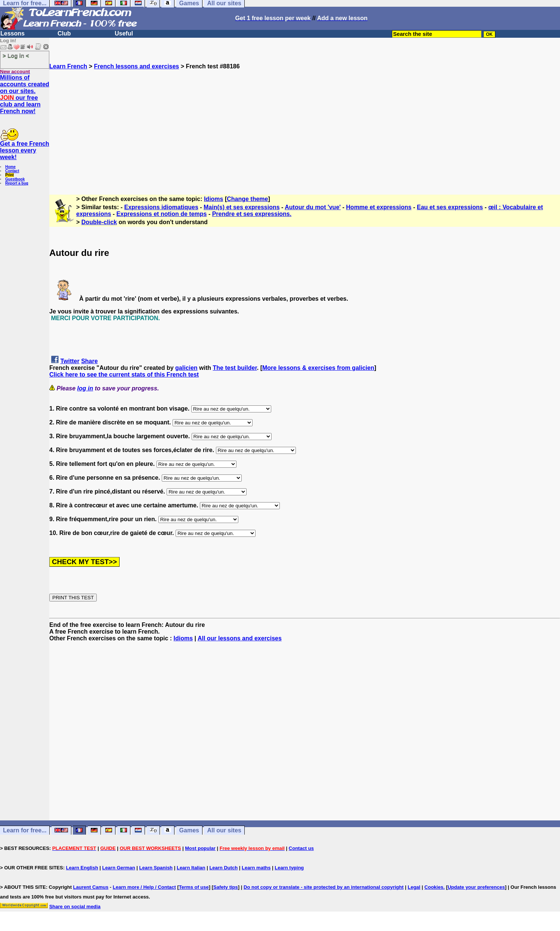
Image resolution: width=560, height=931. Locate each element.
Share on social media (75, 907)
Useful (124, 33)
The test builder (235, 368)
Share (89, 361)
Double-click (99, 222)
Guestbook (15, 179)
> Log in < (16, 55)
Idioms (214, 199)
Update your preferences (476, 887)
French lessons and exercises (137, 66)
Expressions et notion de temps (162, 214)
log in (85, 388)
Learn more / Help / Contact (144, 887)
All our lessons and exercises (240, 638)
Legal (414, 887)
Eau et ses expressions (450, 207)
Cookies (434, 887)
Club (64, 33)
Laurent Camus (91, 887)
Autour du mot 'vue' (313, 207)
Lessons (13, 33)
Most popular (200, 848)
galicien (186, 368)
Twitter (70, 361)
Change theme (247, 199)
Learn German (118, 868)
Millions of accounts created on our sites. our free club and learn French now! (25, 94)
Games (189, 830)
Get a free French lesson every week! (25, 150)
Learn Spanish (156, 868)
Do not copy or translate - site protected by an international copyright (324, 887)
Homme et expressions (379, 207)
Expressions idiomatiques (161, 207)
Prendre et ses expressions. (252, 214)
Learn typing (289, 868)
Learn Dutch (223, 868)
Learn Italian (191, 868)
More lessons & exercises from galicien (318, 368)
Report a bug (17, 183)
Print (10, 175)
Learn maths (256, 868)
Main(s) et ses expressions (242, 207)
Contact (12, 171)
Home (10, 167)
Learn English (82, 868)
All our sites (224, 830)
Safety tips (226, 887)
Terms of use (194, 887)
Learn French (68, 66)
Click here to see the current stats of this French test (124, 375)
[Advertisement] (305, 122)
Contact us (301, 848)
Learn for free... (25, 830)
